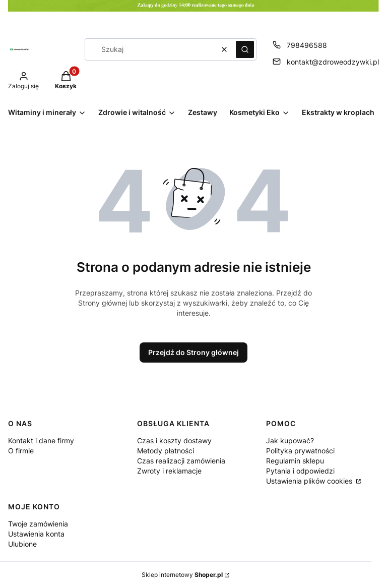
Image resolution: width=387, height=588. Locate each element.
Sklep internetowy (182, 575)
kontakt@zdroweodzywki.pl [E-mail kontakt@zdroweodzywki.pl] (333, 62)
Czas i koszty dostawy (174, 440)
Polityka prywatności (300, 451)
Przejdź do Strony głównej (193, 352)
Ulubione (22, 544)
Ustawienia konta (36, 534)
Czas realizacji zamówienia (181, 461)
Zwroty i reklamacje (169, 471)
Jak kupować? (290, 440)
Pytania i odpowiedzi (300, 471)
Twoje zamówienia (38, 524)
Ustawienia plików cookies (310, 481)
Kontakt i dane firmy (41, 440)
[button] (245, 49)
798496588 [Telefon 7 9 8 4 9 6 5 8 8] (307, 45)
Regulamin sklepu (295, 461)
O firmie (21, 451)
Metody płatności (166, 451)
